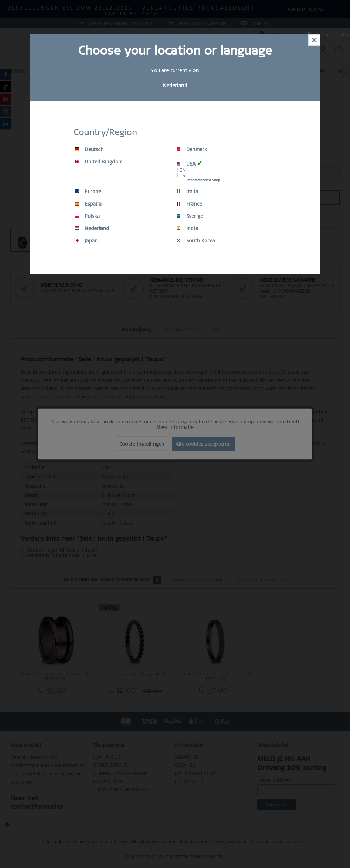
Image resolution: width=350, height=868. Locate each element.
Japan (86, 241)
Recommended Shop (203, 180)
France (189, 204)
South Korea (196, 241)
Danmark (192, 149)
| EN (181, 170)
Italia (187, 192)
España (88, 204)
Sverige (190, 216)
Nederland (92, 228)
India (187, 228)
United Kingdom (99, 162)
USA (190, 163)
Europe (88, 192)
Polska (87, 216)
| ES (181, 175)
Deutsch (89, 149)
